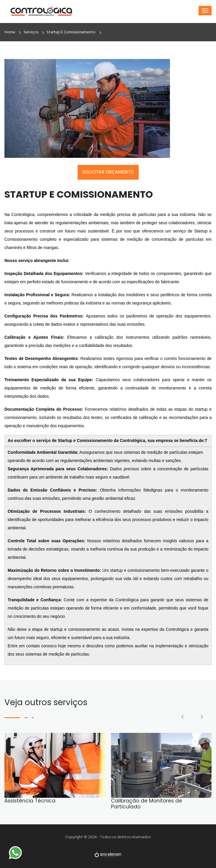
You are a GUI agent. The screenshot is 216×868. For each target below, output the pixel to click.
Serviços (31, 32)
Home (10, 32)
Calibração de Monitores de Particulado (147, 804)
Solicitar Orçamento (108, 172)
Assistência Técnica (30, 801)
